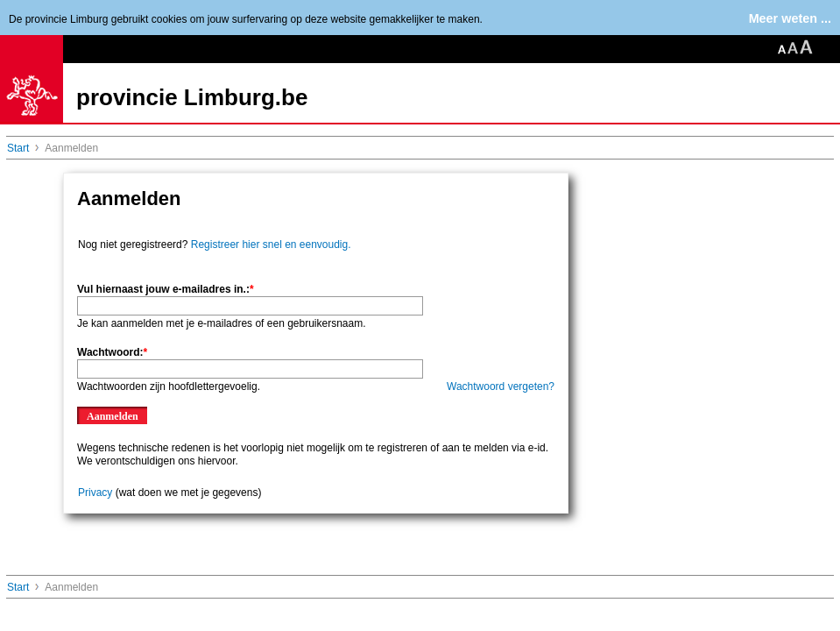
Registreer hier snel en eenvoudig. (271, 245)
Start (18, 148)
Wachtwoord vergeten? (501, 386)
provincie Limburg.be (192, 97)
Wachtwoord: (112, 352)
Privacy (95, 493)
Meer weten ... (790, 18)
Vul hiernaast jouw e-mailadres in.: (166, 289)
